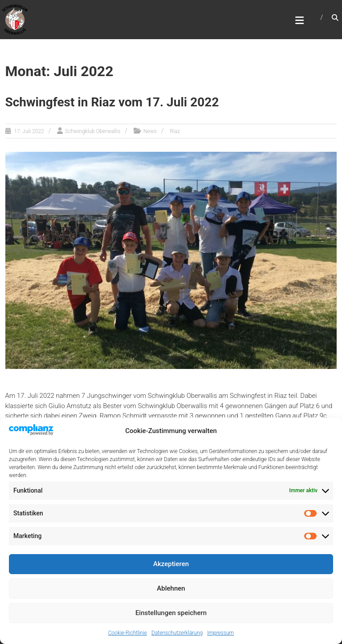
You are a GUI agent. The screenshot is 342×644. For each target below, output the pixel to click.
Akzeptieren (171, 564)
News (150, 131)
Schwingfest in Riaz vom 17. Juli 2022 (112, 102)
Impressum (220, 633)
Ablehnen (171, 588)
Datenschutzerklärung (177, 633)
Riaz (175, 131)
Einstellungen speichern (171, 613)
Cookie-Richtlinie (128, 633)
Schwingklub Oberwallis (93, 131)
